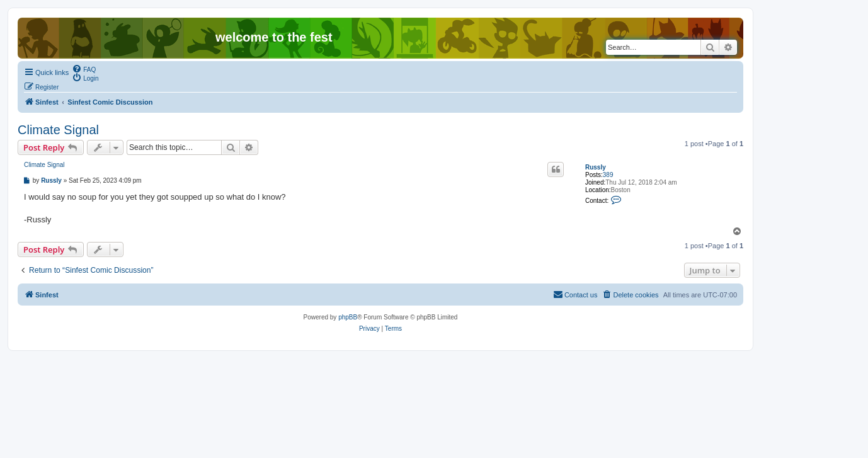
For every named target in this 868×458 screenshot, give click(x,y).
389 (608, 175)
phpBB (348, 317)
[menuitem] (84, 69)
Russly (596, 167)
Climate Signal (58, 130)
